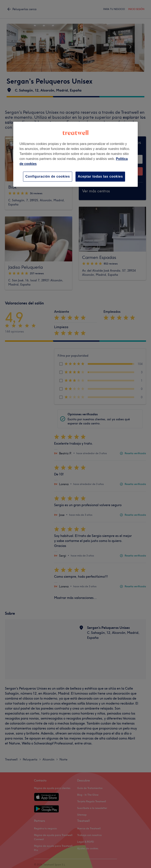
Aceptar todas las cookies (100, 176)
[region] (75, 154)
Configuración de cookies (48, 176)
